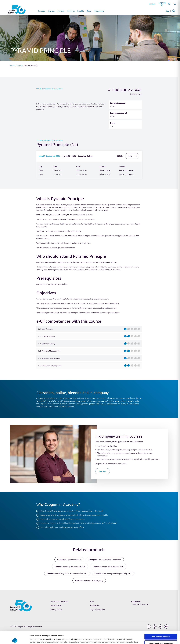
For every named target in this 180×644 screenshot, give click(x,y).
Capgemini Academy (47, 398)
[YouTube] (166, 627)
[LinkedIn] (160, 627)
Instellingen (123, 422)
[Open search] (170, 11)
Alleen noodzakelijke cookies (161, 413)
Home (12, 65)
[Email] (149, 627)
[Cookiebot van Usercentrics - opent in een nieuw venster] (15, 422)
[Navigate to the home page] (17, 10)
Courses (20, 65)
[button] (103, 471)
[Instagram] (155, 627)
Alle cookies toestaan (161, 406)
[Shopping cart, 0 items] (174, 5)
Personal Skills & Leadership (51, 88)
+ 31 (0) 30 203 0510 (140, 604)
